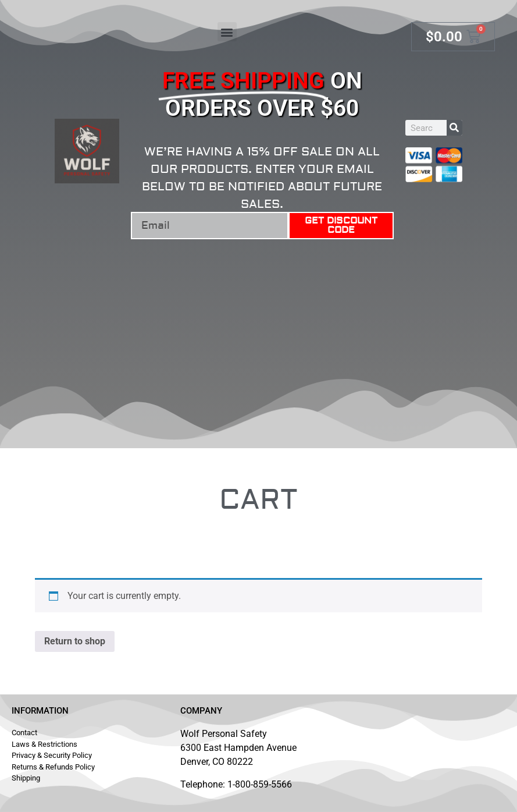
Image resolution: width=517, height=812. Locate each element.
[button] (227, 32)
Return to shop (75, 641)
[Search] (454, 128)
